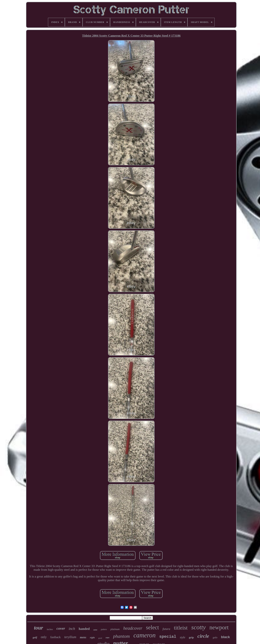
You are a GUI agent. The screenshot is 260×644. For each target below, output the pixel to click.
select (152, 627)
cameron (145, 635)
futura (166, 629)
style (182, 637)
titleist (181, 628)
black (225, 637)
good (100, 638)
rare (108, 638)
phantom (121, 636)
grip (191, 637)
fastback (56, 637)
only (44, 637)
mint (95, 630)
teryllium (70, 637)
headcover (133, 628)
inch (72, 629)
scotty (198, 627)
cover (61, 628)
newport (219, 627)
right (92, 637)
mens (83, 637)
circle (203, 636)
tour (38, 628)
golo (215, 637)
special (168, 637)
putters (104, 629)
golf (35, 637)
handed (84, 629)
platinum (115, 629)
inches (50, 629)
